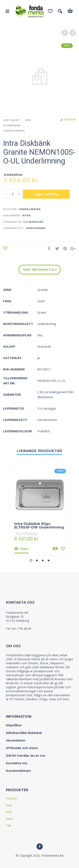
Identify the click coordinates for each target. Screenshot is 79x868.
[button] (31, 560)
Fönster (12, 798)
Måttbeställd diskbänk (24, 733)
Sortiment (11, 120)
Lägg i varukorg (46, 194)
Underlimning (14, 131)
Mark (9, 819)
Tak (9, 825)
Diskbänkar (12, 125)
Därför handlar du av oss (26, 756)
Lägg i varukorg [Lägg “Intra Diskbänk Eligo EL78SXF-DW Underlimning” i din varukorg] (22, 550)
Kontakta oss (17, 763)
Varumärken (16, 740)
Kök (28, 120)
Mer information (39, 270)
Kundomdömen (18, 771)
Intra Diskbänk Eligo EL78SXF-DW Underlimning (39, 526)
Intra (26, 215)
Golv (9, 805)
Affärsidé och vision (22, 748)
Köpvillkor (14, 725)
